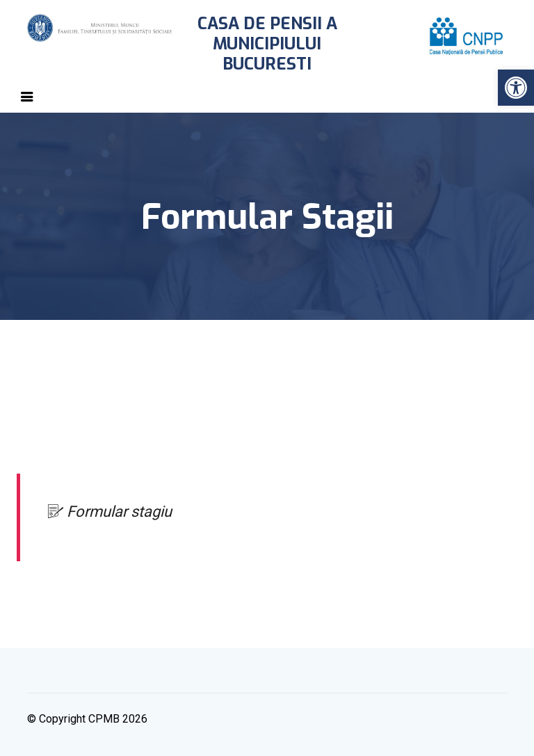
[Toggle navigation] (27, 97)
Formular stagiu (110, 512)
